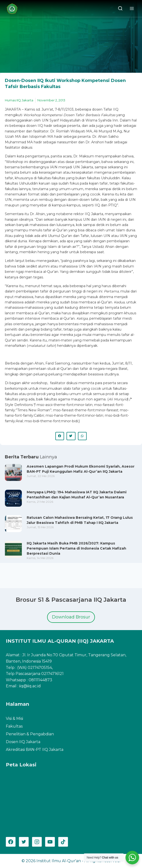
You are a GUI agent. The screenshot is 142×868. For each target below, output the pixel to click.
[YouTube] (50, 842)
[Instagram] (37, 842)
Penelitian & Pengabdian (30, 734)
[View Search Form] (120, 9)
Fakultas (14, 726)
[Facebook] (11, 842)
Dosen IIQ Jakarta (23, 742)
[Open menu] (132, 8)
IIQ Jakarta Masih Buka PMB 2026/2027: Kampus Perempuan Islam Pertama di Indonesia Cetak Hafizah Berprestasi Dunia (76, 548)
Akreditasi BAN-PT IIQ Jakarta (35, 750)
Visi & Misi (14, 718)
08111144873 (40, 680)
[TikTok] (63, 842)
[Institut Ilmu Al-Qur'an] (14, 9)
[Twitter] (24, 842)
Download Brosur (71, 617)
